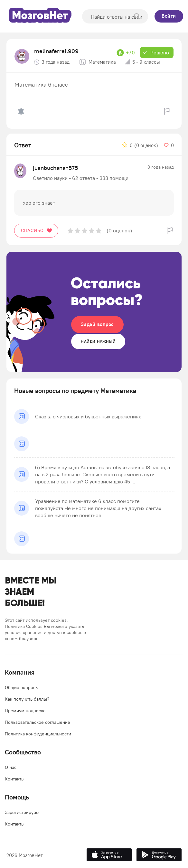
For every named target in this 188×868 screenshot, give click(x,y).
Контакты (15, 779)
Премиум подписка (25, 711)
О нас (11, 767)
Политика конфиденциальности (38, 734)
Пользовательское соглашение (38, 722)
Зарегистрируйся (23, 812)
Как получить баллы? (27, 699)
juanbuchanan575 (55, 168)
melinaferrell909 (56, 51)
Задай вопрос (97, 324)
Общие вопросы (22, 687)
